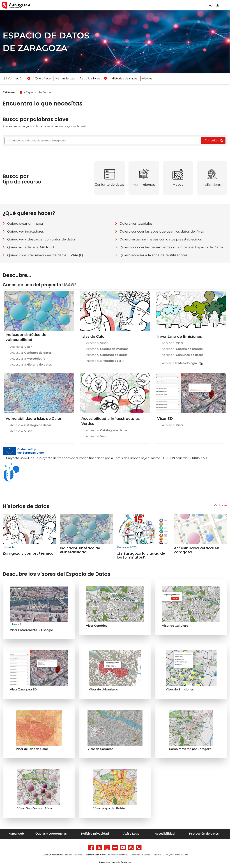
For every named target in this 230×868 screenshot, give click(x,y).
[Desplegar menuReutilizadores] (105, 79)
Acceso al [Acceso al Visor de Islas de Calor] (96, 343)
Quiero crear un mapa (25, 224)
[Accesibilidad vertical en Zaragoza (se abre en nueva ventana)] (29, 535)
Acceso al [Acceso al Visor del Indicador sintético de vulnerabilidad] (21, 347)
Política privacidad (95, 834)
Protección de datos (204, 834)
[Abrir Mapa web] (225, 5)
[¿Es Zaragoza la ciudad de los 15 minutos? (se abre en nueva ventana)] (144, 537)
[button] (210, 5)
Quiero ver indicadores (26, 231)
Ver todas (221, 505)
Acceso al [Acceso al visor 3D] (172, 425)
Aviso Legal (132, 834)
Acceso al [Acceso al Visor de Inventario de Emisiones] (172, 343)
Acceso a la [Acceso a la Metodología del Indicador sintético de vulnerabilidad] (28, 359)
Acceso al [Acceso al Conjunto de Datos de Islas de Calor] (106, 355)
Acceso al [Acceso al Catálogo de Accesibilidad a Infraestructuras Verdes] (106, 430)
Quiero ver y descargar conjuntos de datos (41, 239)
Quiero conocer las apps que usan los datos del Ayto (162, 231)
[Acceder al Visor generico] (39, 609)
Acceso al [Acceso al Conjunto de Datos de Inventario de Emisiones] (182, 355)
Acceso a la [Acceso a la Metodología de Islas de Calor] (104, 361)
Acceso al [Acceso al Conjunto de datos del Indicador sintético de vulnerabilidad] (31, 353)
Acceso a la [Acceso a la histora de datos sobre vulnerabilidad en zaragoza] (31, 365)
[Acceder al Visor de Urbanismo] (115, 671)
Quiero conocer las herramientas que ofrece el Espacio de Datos (171, 247)
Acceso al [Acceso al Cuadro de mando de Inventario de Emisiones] (182, 349)
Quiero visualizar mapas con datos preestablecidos (161, 239)
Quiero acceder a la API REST (31, 247)
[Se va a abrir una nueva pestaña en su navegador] (39, 671)
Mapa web (16, 834)
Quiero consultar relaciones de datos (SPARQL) (45, 255)
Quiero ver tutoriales (136, 224)
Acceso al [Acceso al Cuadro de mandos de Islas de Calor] (107, 349)
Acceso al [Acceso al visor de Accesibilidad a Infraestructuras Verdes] (96, 436)
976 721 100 (163, 855)
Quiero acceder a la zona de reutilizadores (153, 255)
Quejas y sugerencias (51, 834)
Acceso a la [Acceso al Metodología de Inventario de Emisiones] (179, 363)
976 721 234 (182, 855)
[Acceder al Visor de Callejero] (191, 607)
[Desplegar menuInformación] (29, 79)
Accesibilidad (165, 834)
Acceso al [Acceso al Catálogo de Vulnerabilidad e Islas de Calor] (30, 425)
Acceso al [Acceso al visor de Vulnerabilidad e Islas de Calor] (21, 431)
